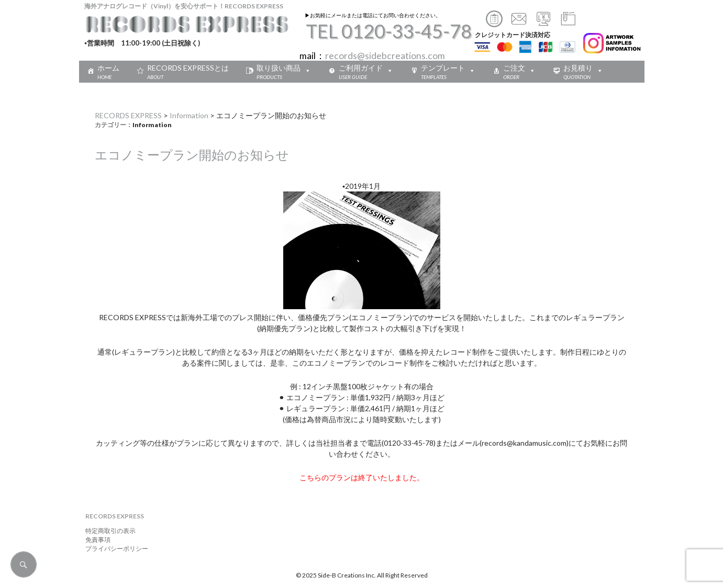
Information (189, 115)
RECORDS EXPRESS (128, 115)
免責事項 (95, 540)
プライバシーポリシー (114, 549)
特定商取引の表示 (107, 531)
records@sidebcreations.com (385, 56)
